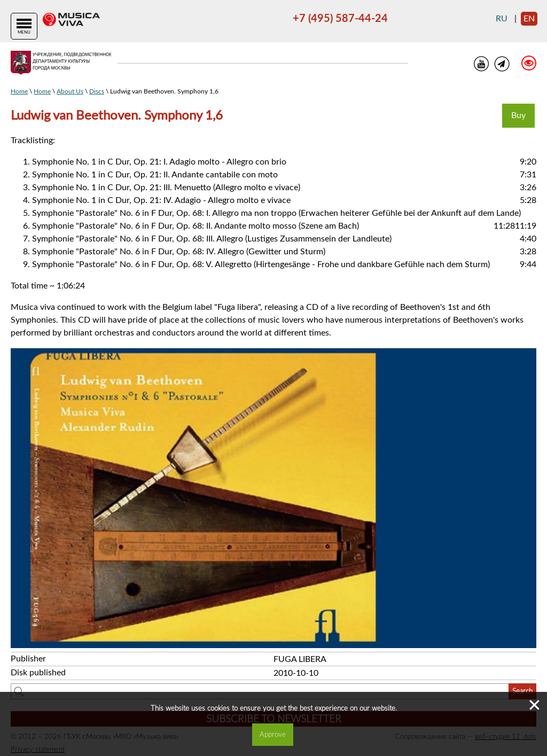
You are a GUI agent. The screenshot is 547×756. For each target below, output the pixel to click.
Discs (97, 91)
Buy (518, 115)
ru (502, 19)
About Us (70, 91)
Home (19, 91)
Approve (273, 735)
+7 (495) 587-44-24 (340, 19)
